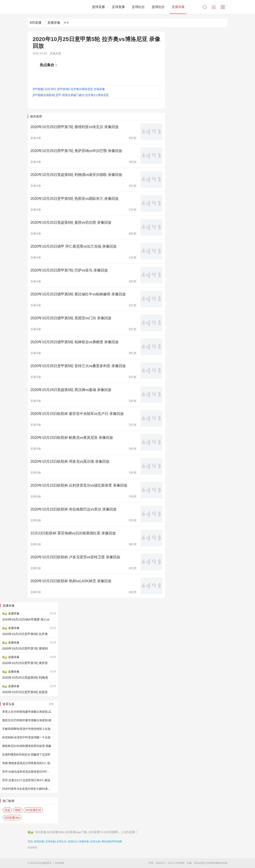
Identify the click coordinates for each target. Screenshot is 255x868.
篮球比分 (73, 842)
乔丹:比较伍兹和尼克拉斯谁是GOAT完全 (27, 772)
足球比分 (61, 842)
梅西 (18, 810)
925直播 (36, 23)
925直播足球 (33, 810)
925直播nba (12, 818)
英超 (7, 810)
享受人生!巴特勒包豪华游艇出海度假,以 (27, 712)
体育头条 (95, 842)
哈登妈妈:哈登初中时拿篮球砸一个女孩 (26, 737)
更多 (51, 704)
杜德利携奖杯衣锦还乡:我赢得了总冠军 (26, 754)
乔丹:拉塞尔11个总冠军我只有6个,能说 (26, 780)
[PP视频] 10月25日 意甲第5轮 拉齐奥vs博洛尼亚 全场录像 (69, 89)
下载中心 (214, 7)
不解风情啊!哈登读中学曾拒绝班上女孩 (26, 729)
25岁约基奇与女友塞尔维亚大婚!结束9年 (27, 789)
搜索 (205, 7)
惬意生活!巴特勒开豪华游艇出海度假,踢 (27, 720)
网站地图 (106, 842)
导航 (223, 7)
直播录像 (54, 23)
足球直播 (50, 842)
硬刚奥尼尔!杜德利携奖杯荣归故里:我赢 (27, 746)
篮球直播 (39, 842)
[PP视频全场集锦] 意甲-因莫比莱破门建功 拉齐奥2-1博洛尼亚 (71, 95)
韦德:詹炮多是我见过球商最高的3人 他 (26, 763)
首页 (30, 842)
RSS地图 (117, 842)
